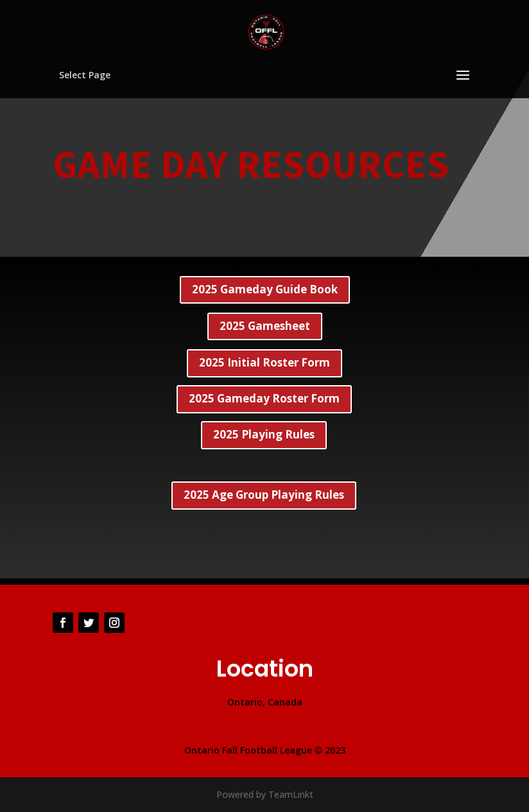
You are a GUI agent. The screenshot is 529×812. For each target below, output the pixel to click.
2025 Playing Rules (264, 434)
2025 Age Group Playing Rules (264, 495)
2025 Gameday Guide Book (265, 289)
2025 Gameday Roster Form (264, 398)
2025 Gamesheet (265, 326)
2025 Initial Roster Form (264, 362)
